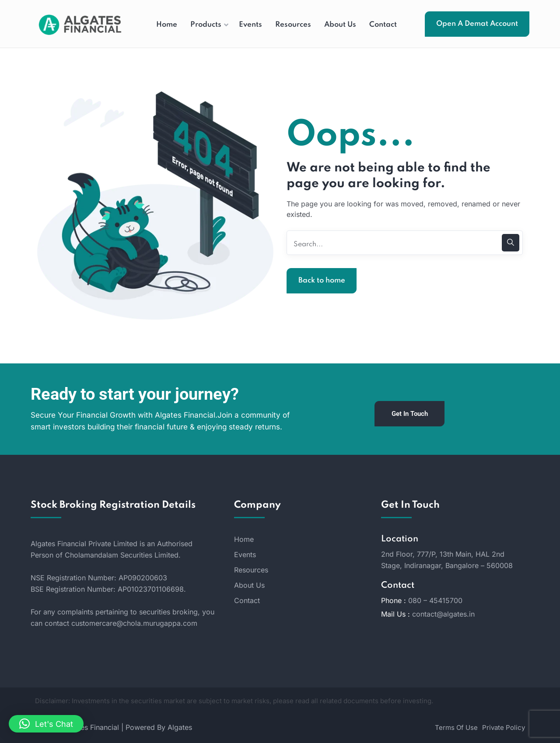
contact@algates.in (443, 614)
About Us (249, 585)
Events (245, 555)
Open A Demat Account (477, 24)
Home (244, 539)
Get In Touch (410, 414)
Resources (251, 570)
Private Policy (504, 727)
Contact (247, 600)
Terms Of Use (456, 727)
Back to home (322, 281)
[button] (46, 724)
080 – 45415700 (435, 600)
